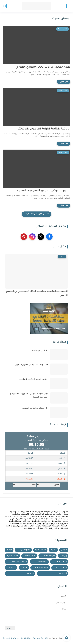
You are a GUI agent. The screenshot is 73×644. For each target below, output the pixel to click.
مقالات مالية (61, 562)
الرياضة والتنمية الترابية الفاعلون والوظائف (44, 129)
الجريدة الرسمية (23, 550)
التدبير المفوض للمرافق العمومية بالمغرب (44, 191)
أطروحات (63, 573)
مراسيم (12, 568)
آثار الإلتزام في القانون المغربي (35, 408)
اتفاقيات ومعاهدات (19, 562)
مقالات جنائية (61, 568)
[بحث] (5, 6)
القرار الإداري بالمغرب (39, 351)
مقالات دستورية (42, 568)
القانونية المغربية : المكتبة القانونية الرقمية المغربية (26, 639)
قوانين (9, 550)
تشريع (53, 550)
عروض (64, 550)
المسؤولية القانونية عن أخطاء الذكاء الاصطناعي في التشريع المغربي (37, 293)
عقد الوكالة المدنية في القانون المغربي (31, 365)
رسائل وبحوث (30, 556)
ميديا (25, 568)
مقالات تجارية (41, 562)
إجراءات (64, 556)
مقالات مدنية (13, 556)
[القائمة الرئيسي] (68, 6)
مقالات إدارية (40, 550)
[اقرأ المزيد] (64, 82)
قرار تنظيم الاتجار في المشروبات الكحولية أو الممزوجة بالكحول (29, 396)
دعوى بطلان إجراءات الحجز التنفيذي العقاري (43, 67)
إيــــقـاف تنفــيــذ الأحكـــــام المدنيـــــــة (34, 380)
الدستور (30, 573)
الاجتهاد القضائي (48, 556)
